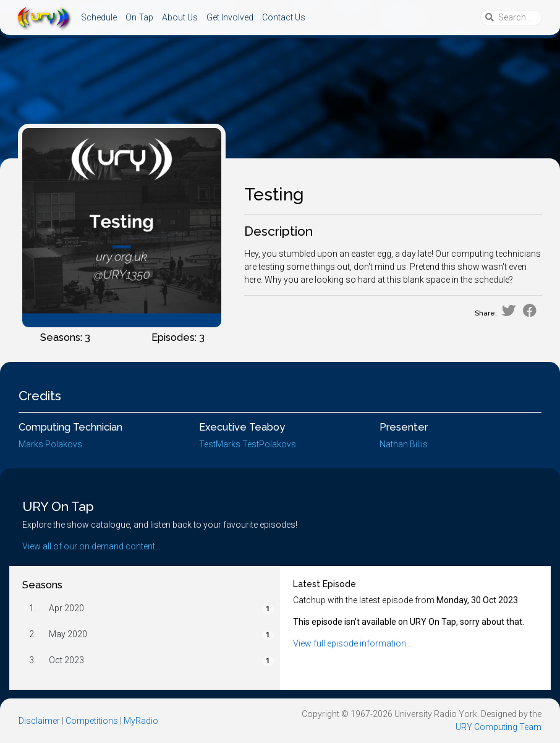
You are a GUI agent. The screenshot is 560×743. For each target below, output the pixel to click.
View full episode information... (352, 643)
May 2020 (68, 634)
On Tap (139, 17)
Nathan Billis (404, 444)
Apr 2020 (66, 608)
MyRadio (141, 721)
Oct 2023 (66, 660)
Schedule (99, 17)
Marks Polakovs (50, 444)
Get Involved (230, 17)
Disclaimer (39, 721)
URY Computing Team (498, 727)
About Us (180, 17)
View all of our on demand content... (91, 546)
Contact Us (284, 17)
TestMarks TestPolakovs (248, 444)
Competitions (92, 721)
